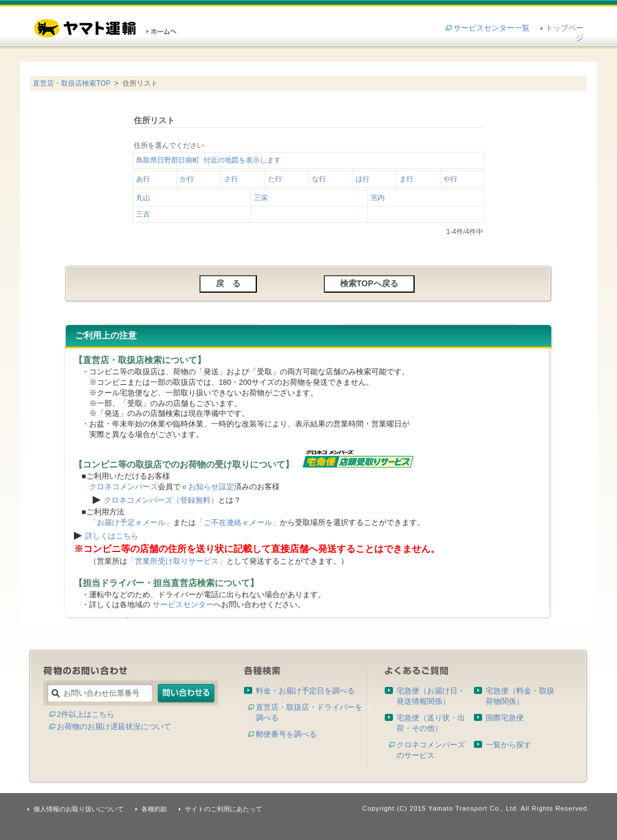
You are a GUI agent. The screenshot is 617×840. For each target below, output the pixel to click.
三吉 (143, 214)
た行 (275, 179)
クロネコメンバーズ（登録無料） (161, 500)
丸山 (143, 198)
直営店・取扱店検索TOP (72, 83)
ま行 (406, 179)
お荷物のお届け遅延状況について (114, 726)
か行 (187, 179)
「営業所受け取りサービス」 (177, 561)
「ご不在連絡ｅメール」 (238, 522)
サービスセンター (183, 604)
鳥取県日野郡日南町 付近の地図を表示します (209, 160)
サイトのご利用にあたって (223, 809)
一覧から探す (508, 745)
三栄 (261, 198)
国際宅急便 (505, 718)
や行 (450, 179)
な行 (319, 179)
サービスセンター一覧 (491, 28)
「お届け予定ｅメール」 (131, 522)
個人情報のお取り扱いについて (79, 809)
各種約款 (154, 809)
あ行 (143, 179)
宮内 (378, 198)
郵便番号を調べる (286, 734)
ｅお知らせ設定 (207, 487)
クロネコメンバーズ (123, 487)
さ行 (231, 179)
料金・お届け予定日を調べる (305, 691)
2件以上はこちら (86, 714)
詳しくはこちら (112, 536)
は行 (362, 179)
